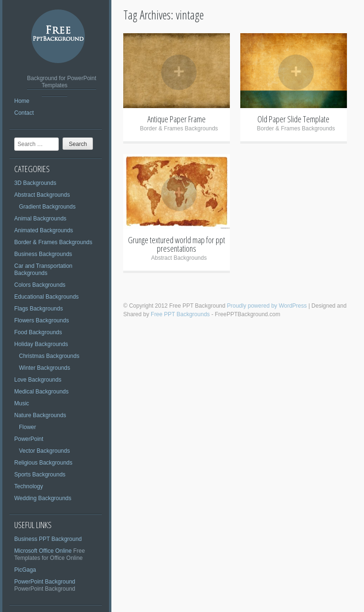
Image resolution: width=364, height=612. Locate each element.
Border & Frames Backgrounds (53, 242)
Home (22, 101)
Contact (24, 113)
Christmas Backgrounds (49, 356)
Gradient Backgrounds (47, 207)
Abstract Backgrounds (42, 195)
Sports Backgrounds (40, 475)
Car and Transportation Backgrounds (43, 269)
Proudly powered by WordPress (267, 306)
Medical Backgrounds (41, 392)
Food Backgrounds (38, 332)
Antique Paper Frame (177, 119)
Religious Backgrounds (43, 463)
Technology (29, 486)
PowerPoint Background (45, 582)
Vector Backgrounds (44, 451)
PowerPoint (29, 439)
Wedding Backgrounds (43, 498)
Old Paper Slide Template (293, 119)
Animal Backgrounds (40, 219)
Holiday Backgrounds (41, 344)
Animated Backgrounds (44, 230)
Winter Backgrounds (45, 368)
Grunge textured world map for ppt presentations (177, 244)
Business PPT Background (48, 539)
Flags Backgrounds (39, 309)
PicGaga (25, 570)
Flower (27, 427)
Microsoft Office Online (43, 551)
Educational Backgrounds (46, 297)
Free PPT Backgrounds (180, 314)
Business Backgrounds (43, 254)
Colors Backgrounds (40, 285)
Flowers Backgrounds (41, 320)
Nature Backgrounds (40, 415)
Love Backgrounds (38, 380)
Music (22, 403)
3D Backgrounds (35, 183)
